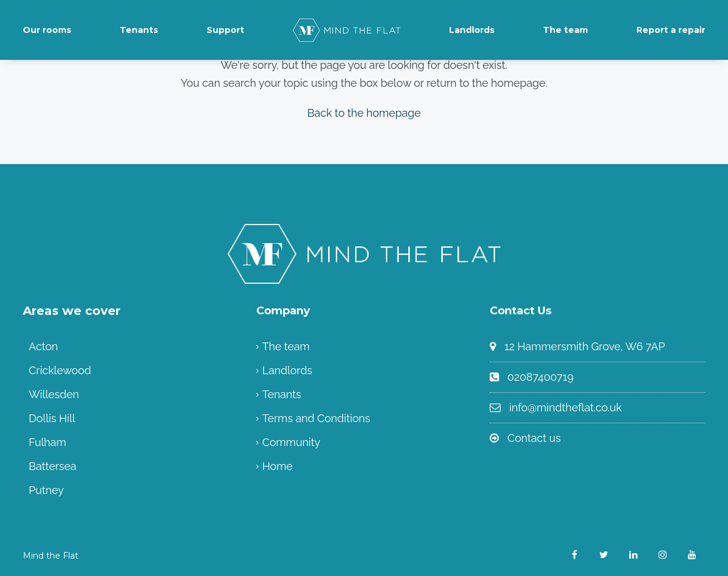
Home (277, 466)
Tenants (139, 30)
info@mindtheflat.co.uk (566, 407)
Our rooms (47, 30)
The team (565, 30)
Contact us (534, 438)
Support (225, 30)
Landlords (472, 30)
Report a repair (671, 30)
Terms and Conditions (316, 418)
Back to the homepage (364, 113)
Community (291, 442)
